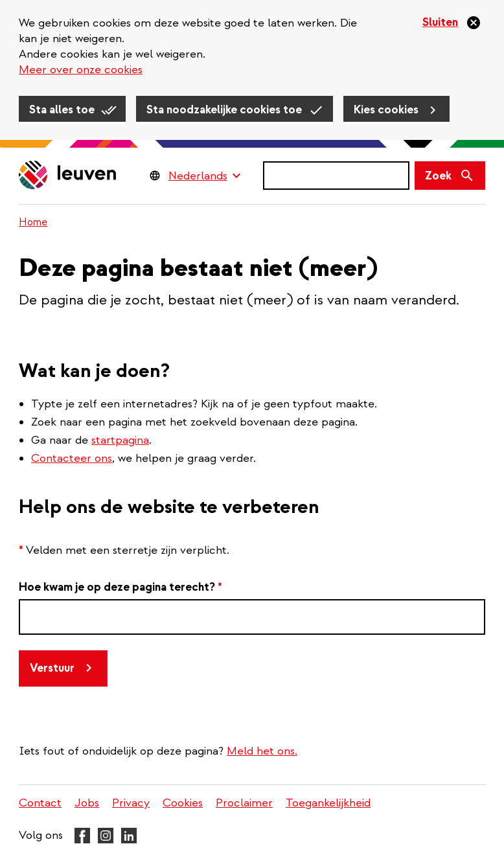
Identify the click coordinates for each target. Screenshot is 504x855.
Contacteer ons (72, 458)
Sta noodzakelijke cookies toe (224, 110)
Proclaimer (244, 803)
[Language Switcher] (204, 176)
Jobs (87, 803)
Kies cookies (386, 110)
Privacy (131, 803)
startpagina (120, 440)
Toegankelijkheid (328, 803)
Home (33, 222)
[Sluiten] (452, 23)
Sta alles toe (62, 110)
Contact (40, 803)
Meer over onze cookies (81, 70)
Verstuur (52, 668)
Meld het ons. (262, 751)
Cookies (183, 803)
